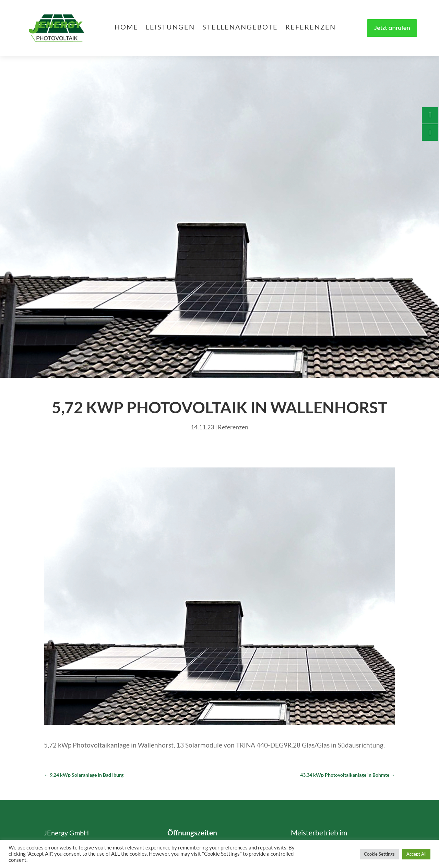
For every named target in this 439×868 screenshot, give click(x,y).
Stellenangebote (240, 28)
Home (126, 28)
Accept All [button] (416, 854)
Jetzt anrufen (392, 28)
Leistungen (170, 28)
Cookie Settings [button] (379, 854)
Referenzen (311, 28)
